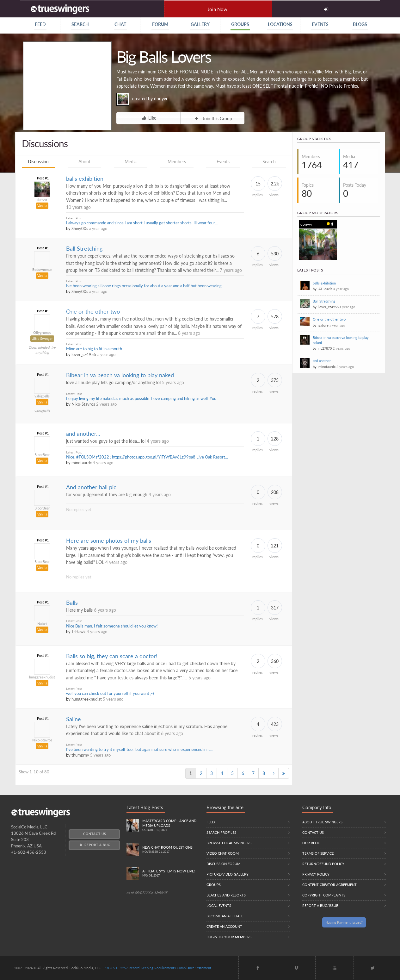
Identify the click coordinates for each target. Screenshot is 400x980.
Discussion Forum (223, 864)
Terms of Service (318, 853)
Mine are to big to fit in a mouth (94, 349)
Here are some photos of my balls (109, 541)
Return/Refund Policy (323, 864)
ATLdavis (325, 289)
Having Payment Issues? (344, 922)
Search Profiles (221, 832)
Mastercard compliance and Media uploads (170, 826)
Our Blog (311, 843)
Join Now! (218, 9)
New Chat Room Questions (170, 850)
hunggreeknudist (42, 677)
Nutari (42, 624)
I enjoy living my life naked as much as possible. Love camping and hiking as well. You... (143, 399)
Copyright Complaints (324, 895)
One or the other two (93, 312)
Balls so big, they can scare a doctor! (112, 656)
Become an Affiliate (225, 916)
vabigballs (42, 396)
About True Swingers (322, 822)
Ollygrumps (42, 332)
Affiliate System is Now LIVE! (170, 874)
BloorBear (42, 455)
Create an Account (224, 926)
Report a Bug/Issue (320, 905)
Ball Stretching (84, 249)
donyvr (161, 99)
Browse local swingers (229, 843)
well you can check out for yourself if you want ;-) (110, 693)
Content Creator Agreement (329, 885)
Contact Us (95, 834)
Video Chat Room (223, 853)
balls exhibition (85, 179)
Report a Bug (94, 845)
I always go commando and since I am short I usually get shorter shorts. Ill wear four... (142, 223)
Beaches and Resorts (226, 895)
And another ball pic (91, 487)
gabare (323, 325)
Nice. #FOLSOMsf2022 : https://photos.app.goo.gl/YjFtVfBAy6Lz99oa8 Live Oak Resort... (147, 457)
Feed (211, 822)
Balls (72, 603)
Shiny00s (80, 229)
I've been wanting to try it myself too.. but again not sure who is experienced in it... (139, 749)
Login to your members (229, 937)
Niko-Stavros (83, 404)
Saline (74, 719)
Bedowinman (42, 269)
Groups (214, 885)
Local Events (219, 905)
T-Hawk (79, 632)
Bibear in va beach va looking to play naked (120, 375)
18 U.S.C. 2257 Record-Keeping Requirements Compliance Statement (158, 968)
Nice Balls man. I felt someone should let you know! (112, 626)
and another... (83, 434)
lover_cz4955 (84, 355)
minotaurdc (82, 463)
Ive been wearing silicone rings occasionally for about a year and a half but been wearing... (145, 286)
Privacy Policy (316, 874)
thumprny (80, 755)
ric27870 (325, 348)
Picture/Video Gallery (228, 874)
